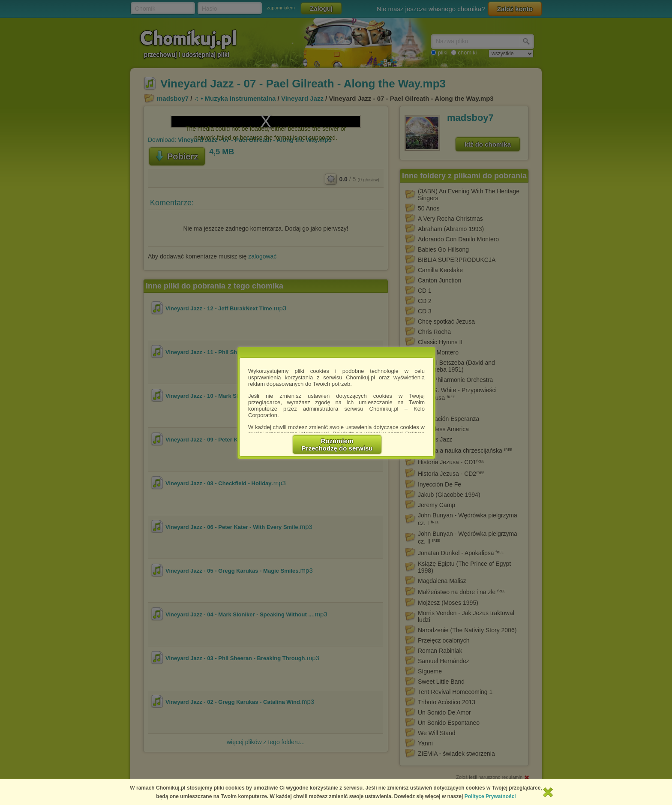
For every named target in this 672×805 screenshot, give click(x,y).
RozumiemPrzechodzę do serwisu (337, 445)
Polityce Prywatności (490, 796)
